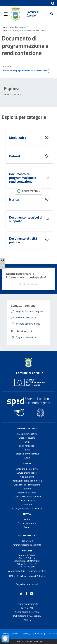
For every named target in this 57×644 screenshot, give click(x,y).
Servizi (27, 463)
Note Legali (27, 634)
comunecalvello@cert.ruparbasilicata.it (27, 571)
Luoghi (27, 458)
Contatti (27, 551)
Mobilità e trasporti (27, 493)
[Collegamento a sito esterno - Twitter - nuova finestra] (21, 593)
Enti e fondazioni (27, 446)
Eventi (27, 527)
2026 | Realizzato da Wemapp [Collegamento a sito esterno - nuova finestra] (28, 642)
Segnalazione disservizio (27, 612)
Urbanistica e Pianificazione (27, 485)
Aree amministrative (27, 434)
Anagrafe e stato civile (27, 469)
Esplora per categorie (24, 117)
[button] (53, 3)
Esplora (12, 88)
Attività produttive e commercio (27, 481)
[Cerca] (52, 14)
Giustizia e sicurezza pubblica (27, 497)
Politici (27, 450)
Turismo (27, 489)
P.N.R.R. (27, 620)
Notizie (27, 519)
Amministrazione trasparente (27, 545)
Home (4, 27)
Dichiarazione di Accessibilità (27, 616)
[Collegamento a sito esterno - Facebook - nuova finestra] (26, 593)
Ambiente (27, 504)
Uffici (27, 442)
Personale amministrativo (27, 454)
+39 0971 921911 (27, 567)
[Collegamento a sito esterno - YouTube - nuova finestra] (32, 593)
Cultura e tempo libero (27, 473)
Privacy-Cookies (11, 634)
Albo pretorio (27, 541)
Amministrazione (18, 27)
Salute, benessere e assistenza (27, 508)
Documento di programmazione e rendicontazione (24, 30)
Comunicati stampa (27, 523)
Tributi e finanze (27, 501)
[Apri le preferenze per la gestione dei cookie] (5, 639)
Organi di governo (27, 438)
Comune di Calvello (33, 14)
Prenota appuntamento (27, 604)
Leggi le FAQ (27, 608)
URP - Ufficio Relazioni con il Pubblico (27, 576)
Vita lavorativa (27, 477)
